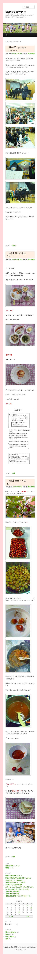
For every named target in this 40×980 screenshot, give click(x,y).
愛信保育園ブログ (16, 12)
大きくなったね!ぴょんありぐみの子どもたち (20, 887)
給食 (14, 473)
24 (19, 912)
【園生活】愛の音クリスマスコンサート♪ (18, 896)
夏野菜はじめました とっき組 (15, 883)
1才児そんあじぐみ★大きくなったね (17, 889)
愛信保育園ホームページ (12, 866)
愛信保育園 (31, 54)
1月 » (27, 916)
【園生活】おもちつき (12, 894)
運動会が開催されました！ (14, 876)
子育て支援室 (10, 937)
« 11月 (11, 916)
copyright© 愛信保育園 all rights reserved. (16, 947)
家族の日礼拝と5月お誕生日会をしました (18, 878)
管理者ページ (9, 868)
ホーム (8, 35)
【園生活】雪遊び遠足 (12, 891)
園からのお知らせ (11, 932)
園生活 (14, 246)
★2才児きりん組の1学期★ (14, 885)
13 (31, 908)
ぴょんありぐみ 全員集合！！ (15, 880)
